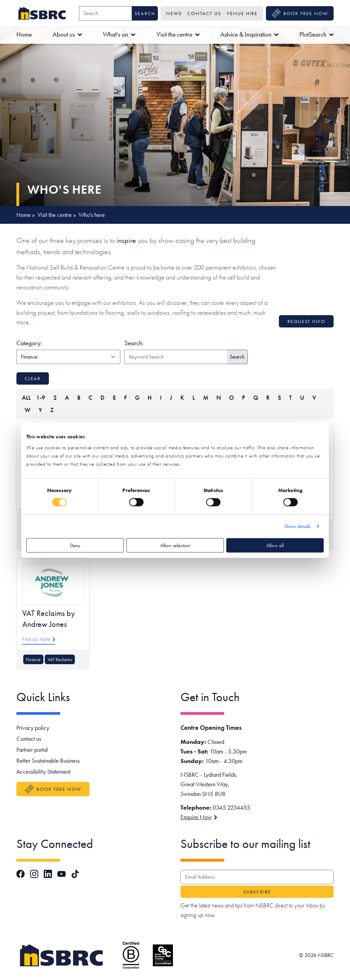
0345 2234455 (231, 807)
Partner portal (32, 750)
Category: (67, 343)
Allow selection (175, 545)
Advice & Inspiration (250, 34)
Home (24, 34)
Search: (134, 343)
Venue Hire (242, 13)
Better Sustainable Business (48, 760)
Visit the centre (178, 34)
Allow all (275, 545)
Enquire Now (199, 817)
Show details (297, 526)
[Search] (105, 13)
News (174, 13)
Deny (75, 545)
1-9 (41, 397)
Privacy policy (33, 728)
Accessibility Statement (43, 771)
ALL (26, 397)
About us (67, 34)
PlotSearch (317, 34)
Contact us (204, 13)
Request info (306, 321)
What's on (119, 34)
